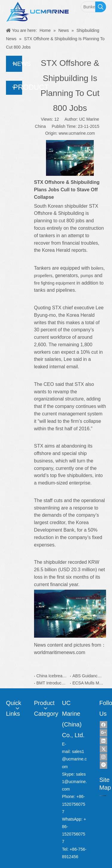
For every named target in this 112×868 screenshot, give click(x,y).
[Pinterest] (103, 765)
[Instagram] (103, 757)
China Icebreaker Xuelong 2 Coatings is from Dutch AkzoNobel (52, 676)
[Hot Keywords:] (101, 7)
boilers (97, 268)
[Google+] (103, 733)
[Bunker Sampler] (88, 7)
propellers (43, 276)
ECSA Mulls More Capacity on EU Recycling (88, 683)
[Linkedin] (103, 741)
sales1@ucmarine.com (75, 759)
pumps (87, 276)
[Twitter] (103, 749)
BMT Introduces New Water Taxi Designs (52, 683)
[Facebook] (103, 725)
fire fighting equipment (55, 283)
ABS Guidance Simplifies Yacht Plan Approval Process (88, 676)
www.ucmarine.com (77, 133)
